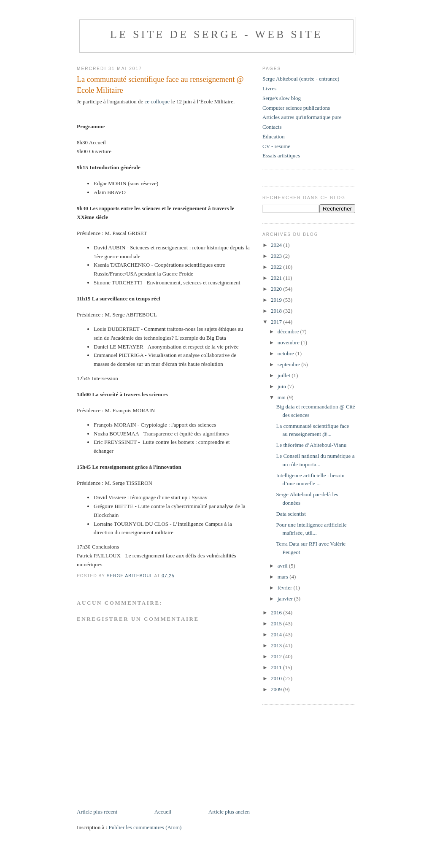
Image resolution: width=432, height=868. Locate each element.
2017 (277, 322)
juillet (285, 375)
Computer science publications (296, 108)
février (286, 588)
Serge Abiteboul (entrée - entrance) (301, 79)
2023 (277, 256)
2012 (277, 656)
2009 (277, 689)
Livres (269, 88)
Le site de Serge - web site (216, 34)
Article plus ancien (229, 812)
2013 (277, 645)
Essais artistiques (281, 155)
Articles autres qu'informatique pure (302, 117)
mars (284, 577)
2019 (277, 300)
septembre (290, 364)
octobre (286, 353)
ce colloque (157, 101)
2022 (277, 267)
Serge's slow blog (282, 98)
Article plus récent (97, 812)
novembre (289, 342)
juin (282, 386)
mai (282, 397)
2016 (277, 612)
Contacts (272, 127)
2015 (277, 623)
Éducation (274, 137)
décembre (289, 331)
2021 (277, 278)
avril (283, 566)
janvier (286, 599)
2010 (277, 678)
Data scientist (291, 514)
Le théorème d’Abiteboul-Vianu (311, 445)
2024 (277, 245)
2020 (277, 289)
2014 (277, 634)
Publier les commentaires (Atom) (145, 827)
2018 (277, 311)
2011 (277, 667)
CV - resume (276, 146)
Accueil (163, 812)
